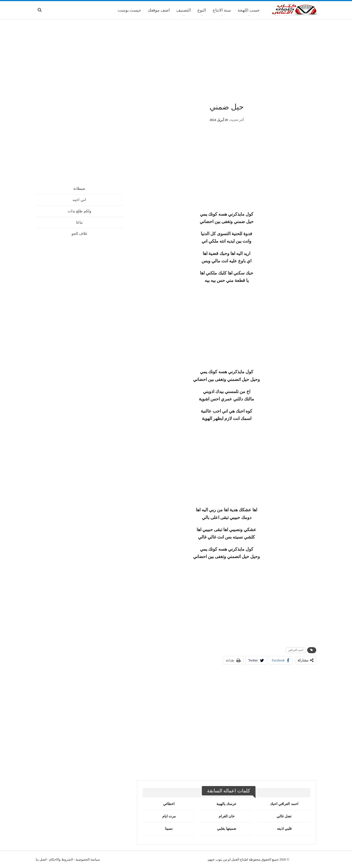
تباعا (79, 222)
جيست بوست (130, 10)
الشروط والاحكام (61, 859)
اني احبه (79, 200)
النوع (202, 10)
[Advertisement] (176, 60)
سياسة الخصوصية (88, 859)
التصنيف (184, 10)
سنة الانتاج (222, 10)
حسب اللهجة (249, 10)
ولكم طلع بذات (79, 211)
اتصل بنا (41, 859)
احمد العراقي (296, 650)
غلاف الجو (79, 234)
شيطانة (79, 189)
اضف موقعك (159, 10)
